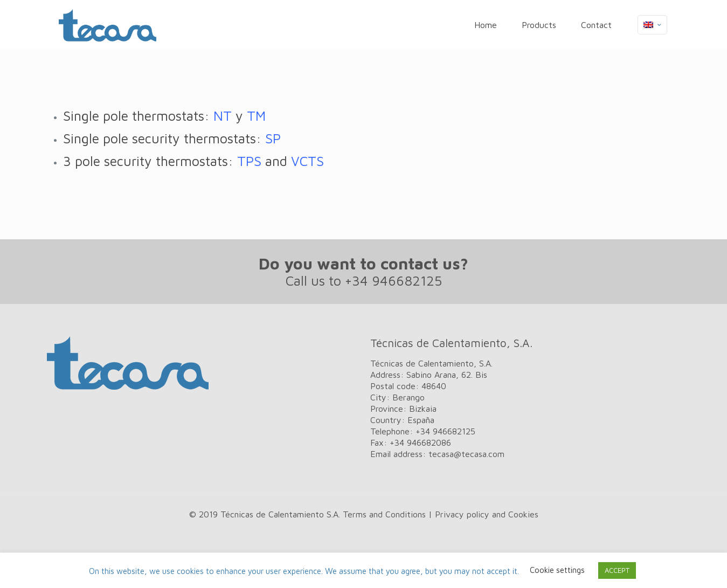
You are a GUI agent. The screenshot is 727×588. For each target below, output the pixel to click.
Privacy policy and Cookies (487, 514)
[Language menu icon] (652, 25)
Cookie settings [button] (557, 570)
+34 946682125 (393, 281)
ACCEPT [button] (617, 570)
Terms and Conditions (384, 514)
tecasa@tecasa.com (466, 454)
